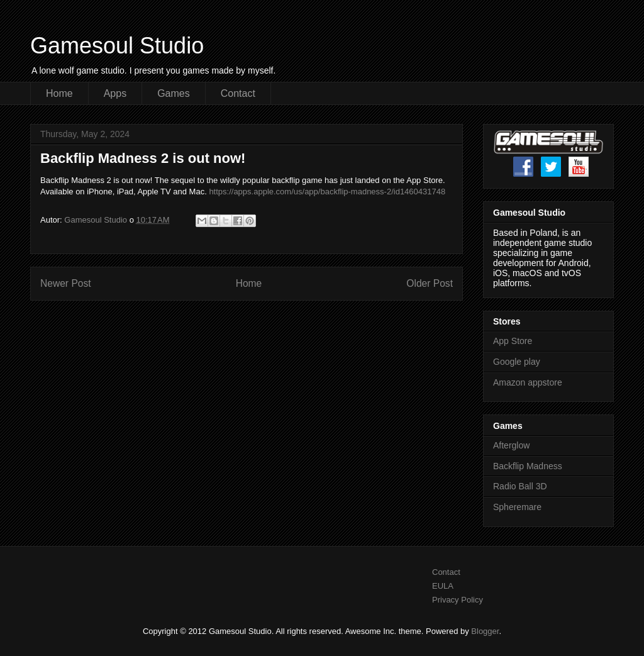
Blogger (485, 631)
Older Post (430, 283)
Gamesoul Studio (117, 46)
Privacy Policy (458, 600)
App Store (513, 341)
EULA (443, 586)
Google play (517, 362)
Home (59, 93)
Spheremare (517, 507)
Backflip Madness (528, 466)
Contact (238, 93)
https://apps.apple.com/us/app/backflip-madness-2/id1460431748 (327, 192)
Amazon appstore (528, 382)
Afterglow (511, 445)
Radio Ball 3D (520, 486)
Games (174, 93)
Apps (115, 93)
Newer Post (66, 283)
